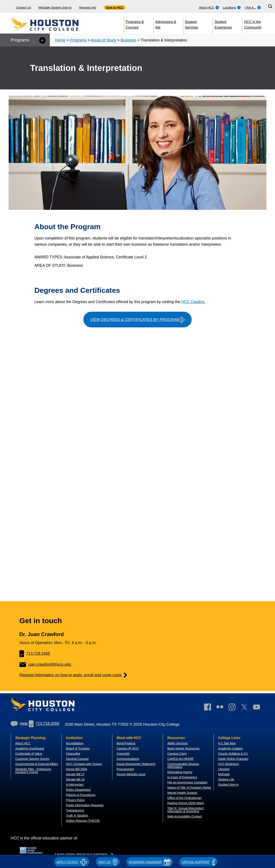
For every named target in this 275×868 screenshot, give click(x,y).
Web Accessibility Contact (185, 816)
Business (128, 40)
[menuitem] (209, 6)
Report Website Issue (131, 774)
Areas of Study (104, 40)
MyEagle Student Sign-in (55, 8)
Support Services (192, 24)
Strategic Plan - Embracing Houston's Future (33, 771)
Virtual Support (198, 862)
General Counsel (77, 759)
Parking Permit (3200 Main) (186, 803)
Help (19, 724)
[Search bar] (270, 7)
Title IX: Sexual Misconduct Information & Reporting (185, 810)
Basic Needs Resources (183, 748)
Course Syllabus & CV (233, 754)
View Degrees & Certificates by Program (137, 320)
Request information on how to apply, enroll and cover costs (74, 675)
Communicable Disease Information (183, 765)
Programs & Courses (135, 24)
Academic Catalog (230, 748)
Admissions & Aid (166, 24)
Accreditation (75, 743)
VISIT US (108, 862)
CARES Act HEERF (181, 759)
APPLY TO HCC (72, 862)
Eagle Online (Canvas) (233, 759)
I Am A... (253, 8)
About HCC (209, 8)
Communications (128, 759)
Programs (78, 40)
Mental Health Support (182, 793)
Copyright (123, 754)
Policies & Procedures (81, 795)
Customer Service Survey (32, 759)
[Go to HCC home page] (55, 24)
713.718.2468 (35, 653)
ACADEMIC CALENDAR (150, 862)
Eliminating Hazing (180, 772)
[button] (72, 861)
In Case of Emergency (182, 777)
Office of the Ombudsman (184, 798)
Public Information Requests (85, 805)
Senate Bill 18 (75, 779)
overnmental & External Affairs (38, 764)
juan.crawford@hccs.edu (46, 664)
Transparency (75, 810)
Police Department (78, 790)
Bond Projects (126, 743)
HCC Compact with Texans (84, 764)
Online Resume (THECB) (83, 821)
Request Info (88, 8)
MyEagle (224, 774)
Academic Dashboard (30, 748)
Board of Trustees (78, 748)
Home (60, 40)
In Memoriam (75, 785)
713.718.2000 (44, 724)
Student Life (226, 779)
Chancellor (73, 754)
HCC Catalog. (193, 302)
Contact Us (24, 8)
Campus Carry (177, 754)
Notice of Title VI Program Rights (189, 788)
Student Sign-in (228, 785)
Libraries (224, 769)
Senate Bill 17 (75, 774)
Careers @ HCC (128, 748)
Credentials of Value (29, 754)
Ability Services (178, 743)
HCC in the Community (253, 24)
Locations (232, 8)
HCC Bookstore (228, 764)
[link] (234, 708)
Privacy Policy (75, 800)
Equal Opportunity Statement (136, 764)
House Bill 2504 (76, 769)
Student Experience (223, 24)
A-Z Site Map (227, 743)
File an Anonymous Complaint (187, 782)
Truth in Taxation (77, 816)
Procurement (125, 769)
